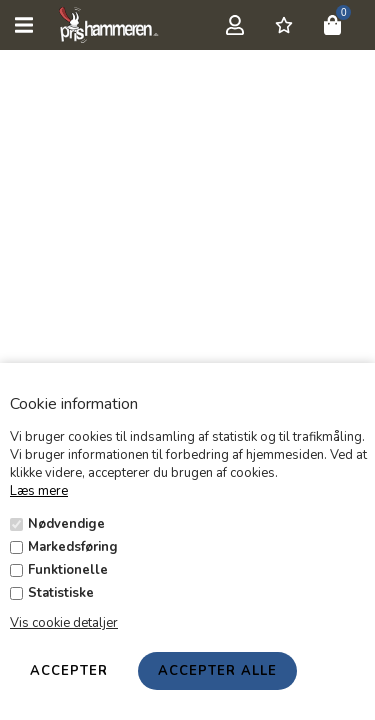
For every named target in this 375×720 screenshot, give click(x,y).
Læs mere (39, 491)
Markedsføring (73, 547)
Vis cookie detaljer (64, 623)
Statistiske (61, 593)
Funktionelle (68, 570)
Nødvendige (66, 524)
